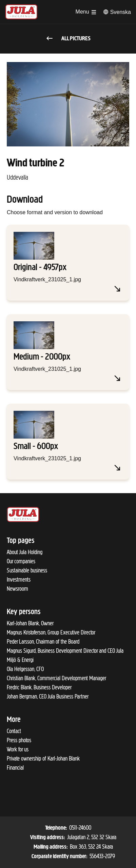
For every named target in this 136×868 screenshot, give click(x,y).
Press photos (19, 740)
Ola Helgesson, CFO (25, 669)
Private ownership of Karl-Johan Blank (43, 759)
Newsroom (17, 589)
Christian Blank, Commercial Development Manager (56, 678)
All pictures (68, 39)
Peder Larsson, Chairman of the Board (43, 642)
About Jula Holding (25, 552)
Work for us (18, 749)
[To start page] (21, 12)
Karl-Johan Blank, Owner (30, 623)
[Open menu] (86, 12)
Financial (15, 768)
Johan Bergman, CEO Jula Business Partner (48, 697)
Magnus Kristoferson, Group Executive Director (51, 632)
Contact (14, 731)
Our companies (21, 561)
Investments (19, 580)
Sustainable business (27, 570)
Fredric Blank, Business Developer (39, 687)
